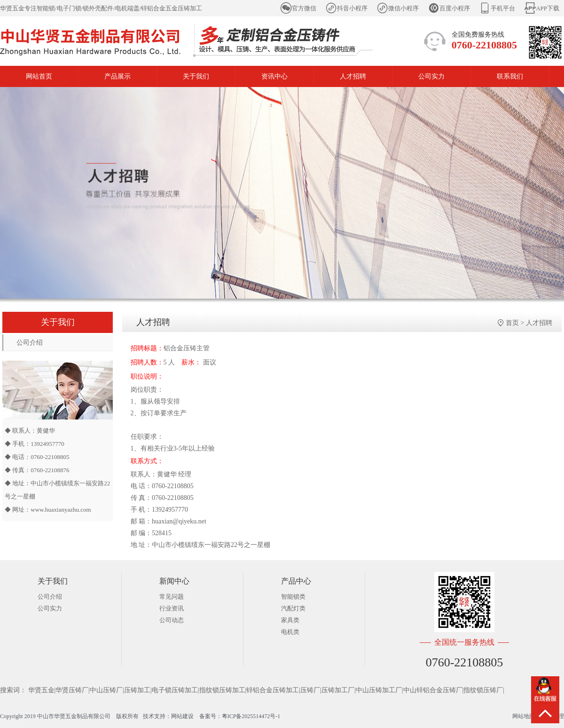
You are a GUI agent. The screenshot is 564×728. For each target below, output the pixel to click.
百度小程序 (455, 8)
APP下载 (548, 8)
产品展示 (117, 76)
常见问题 (172, 597)
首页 (512, 323)
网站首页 (39, 76)
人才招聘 (353, 76)
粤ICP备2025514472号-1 (251, 716)
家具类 (290, 620)
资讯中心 (274, 76)
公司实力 (431, 76)
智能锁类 (293, 597)
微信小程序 (403, 8)
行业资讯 (172, 608)
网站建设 (182, 716)
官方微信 (304, 8)
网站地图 (524, 716)
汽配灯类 (293, 608)
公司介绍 (30, 343)
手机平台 (503, 8)
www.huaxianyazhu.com (61, 510)
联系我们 (510, 76)
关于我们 (196, 76)
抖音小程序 (352, 8)
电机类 (290, 632)
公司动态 (172, 620)
